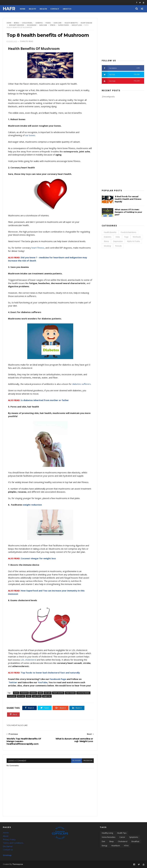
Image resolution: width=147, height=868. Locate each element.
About (6, 836)
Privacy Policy (9, 839)
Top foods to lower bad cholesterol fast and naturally (50, 673)
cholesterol (27, 23)
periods (118, 246)
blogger (77, 761)
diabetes (39, 23)
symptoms (134, 837)
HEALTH (43, 9)
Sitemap (7, 855)
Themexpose (18, 864)
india (118, 237)
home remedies (109, 837)
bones (16, 23)
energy (105, 846)
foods (48, 23)
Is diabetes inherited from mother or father (45, 400)
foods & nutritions (128, 232)
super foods (63, 25)
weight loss (77, 25)
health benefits (71, 23)
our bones (30, 135)
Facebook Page (58, 679)
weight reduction (32, 505)
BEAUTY (32, 9)
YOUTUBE (121, 81)
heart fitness (38, 248)
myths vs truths (134, 241)
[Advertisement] (123, 36)
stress (53, 25)
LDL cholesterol (28, 660)
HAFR (9, 9)
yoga (126, 237)
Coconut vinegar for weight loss (38, 558)
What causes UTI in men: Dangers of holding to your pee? (128, 212)
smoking (107, 246)
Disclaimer (8, 846)
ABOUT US (67, 9)
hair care (58, 23)
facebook (88, 761)
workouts (137, 237)
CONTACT (55, 9)
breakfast (135, 841)
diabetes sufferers (81, 384)
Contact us (8, 850)
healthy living (107, 833)
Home (9, 23)
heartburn (116, 846)
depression (118, 241)
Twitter (13, 682)
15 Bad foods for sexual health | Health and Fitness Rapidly (128, 199)
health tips (122, 833)
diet (103, 841)
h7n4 (126, 846)
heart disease (86, 23)
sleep (111, 841)
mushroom (32, 25)
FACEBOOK (121, 68)
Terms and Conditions (13, 843)
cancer (122, 837)
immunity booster (17, 25)
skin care (43, 25)
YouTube (43, 682)
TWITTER (121, 74)
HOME (23, 9)
